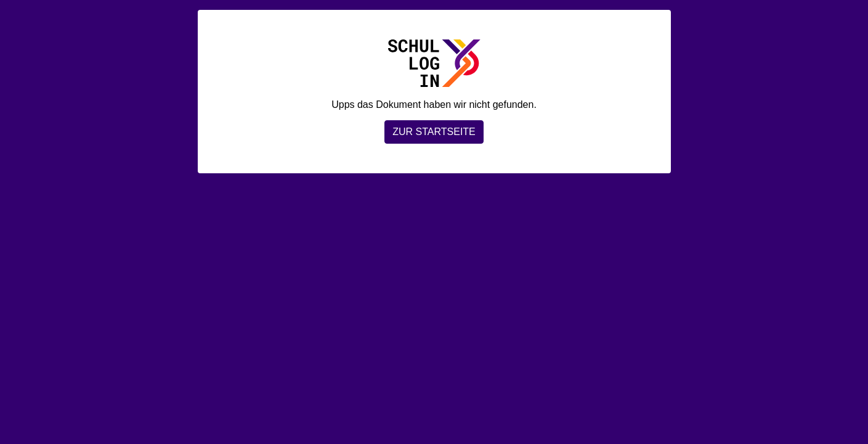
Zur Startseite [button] (434, 132)
